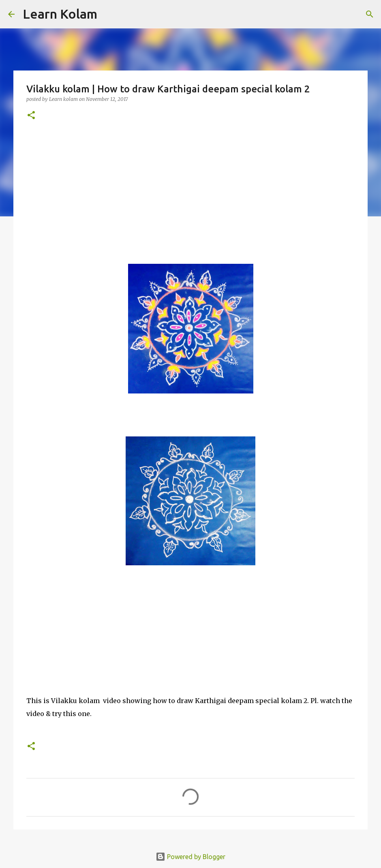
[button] (31, 116)
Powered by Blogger (190, 857)
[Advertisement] (190, 191)
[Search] (109, 14)
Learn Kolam (60, 14)
